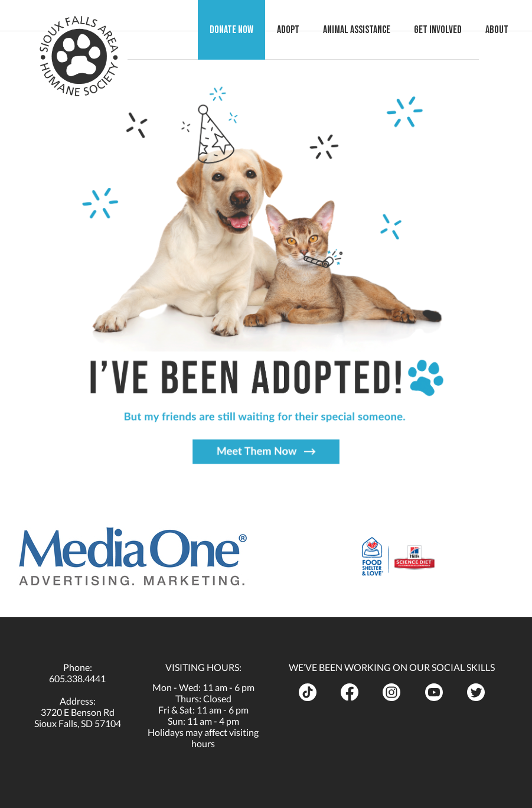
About (509, 30)
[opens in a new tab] (133, 556)
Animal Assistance (368, 30)
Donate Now (243, 30)
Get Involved (450, 30)
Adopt (300, 30)
